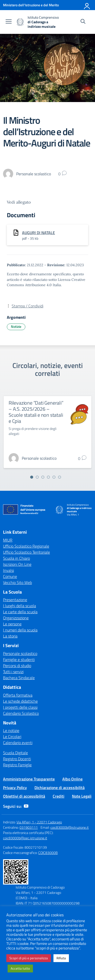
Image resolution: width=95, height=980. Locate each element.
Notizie (16, 326)
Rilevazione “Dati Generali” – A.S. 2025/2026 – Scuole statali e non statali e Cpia (36, 412)
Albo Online (72, 779)
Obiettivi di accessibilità (24, 796)
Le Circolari (12, 737)
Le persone (12, 624)
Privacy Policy (15, 788)
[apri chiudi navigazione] (9, 22)
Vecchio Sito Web (17, 582)
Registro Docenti (17, 759)
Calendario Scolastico (21, 713)
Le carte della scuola (20, 612)
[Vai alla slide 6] (60, 477)
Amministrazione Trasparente (29, 779)
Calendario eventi (18, 743)
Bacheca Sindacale (19, 678)
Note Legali (82, 796)
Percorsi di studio (17, 666)
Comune (10, 576)
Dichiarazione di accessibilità (60, 788)
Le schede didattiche (20, 701)
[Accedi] (87, 5)
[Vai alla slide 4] (48, 477)
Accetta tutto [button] (20, 968)
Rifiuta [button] (61, 958)
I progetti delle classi (20, 707)
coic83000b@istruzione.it (70, 827)
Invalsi (8, 570)
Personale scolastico (20, 653)
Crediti (59, 796)
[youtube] (26, 806)
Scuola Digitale (15, 753)
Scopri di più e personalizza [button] (29, 958)
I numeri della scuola (20, 630)
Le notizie (11, 730)
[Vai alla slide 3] (43, 477)
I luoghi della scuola (20, 606)
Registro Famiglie (17, 765)
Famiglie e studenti (19, 659)
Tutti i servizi (13, 672)
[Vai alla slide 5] (54, 477)
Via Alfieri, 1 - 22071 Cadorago (39, 822)
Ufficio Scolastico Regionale (26, 546)
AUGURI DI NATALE (39, 233)
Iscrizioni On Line (17, 564)
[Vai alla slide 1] (32, 477)
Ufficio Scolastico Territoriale (26, 552)
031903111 (29, 827)
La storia (10, 636)
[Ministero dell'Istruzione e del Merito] (31, 5)
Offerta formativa (18, 695)
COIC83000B (48, 853)
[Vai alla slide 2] (37, 477)
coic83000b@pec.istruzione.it (25, 838)
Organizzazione (16, 618)
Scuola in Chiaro (16, 558)
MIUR (8, 540)
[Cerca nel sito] (83, 22)
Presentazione (15, 600)
